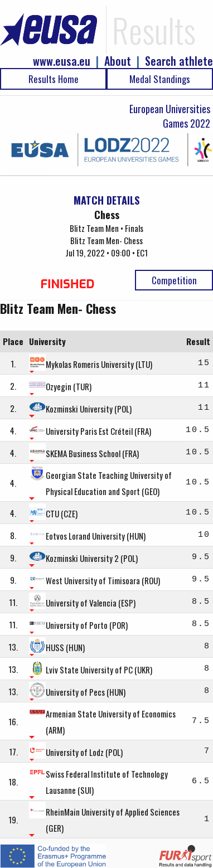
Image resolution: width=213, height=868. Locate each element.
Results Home (54, 79)
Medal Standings (160, 79)
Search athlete (179, 61)
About (118, 61)
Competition (174, 280)
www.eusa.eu (62, 61)
